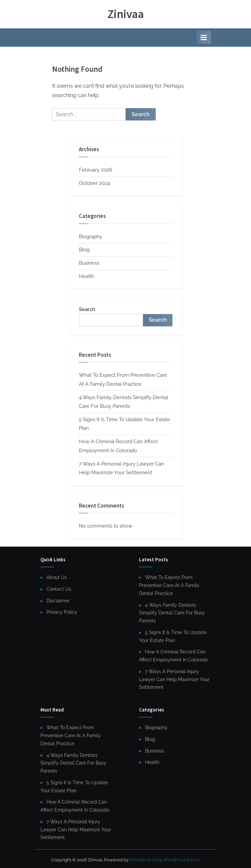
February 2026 (96, 170)
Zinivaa (126, 14)
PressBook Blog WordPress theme (165, 860)
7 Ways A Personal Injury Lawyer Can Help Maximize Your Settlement (174, 679)
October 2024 (94, 183)
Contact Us (59, 589)
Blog (84, 250)
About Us (57, 577)
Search (87, 309)
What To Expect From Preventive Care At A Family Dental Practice (169, 585)
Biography (91, 237)
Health (87, 276)
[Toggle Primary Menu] (204, 37)
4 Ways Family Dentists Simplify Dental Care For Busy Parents (172, 613)
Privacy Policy (62, 612)
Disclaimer (58, 601)
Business (89, 263)
